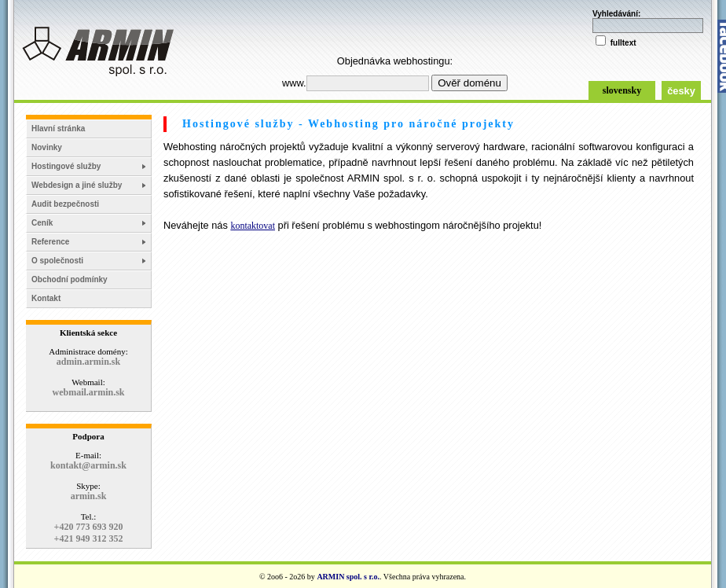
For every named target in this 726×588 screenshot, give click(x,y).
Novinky (47, 147)
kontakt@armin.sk (88, 465)
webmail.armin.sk (88, 392)
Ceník (42, 223)
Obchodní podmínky (70, 279)
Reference (50, 242)
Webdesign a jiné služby (77, 185)
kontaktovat (253, 226)
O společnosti (57, 261)
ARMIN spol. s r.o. (348, 577)
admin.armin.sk (88, 362)
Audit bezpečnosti (65, 204)
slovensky (622, 90)
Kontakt (46, 298)
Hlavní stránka (58, 129)
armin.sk (89, 496)
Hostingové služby (66, 166)
